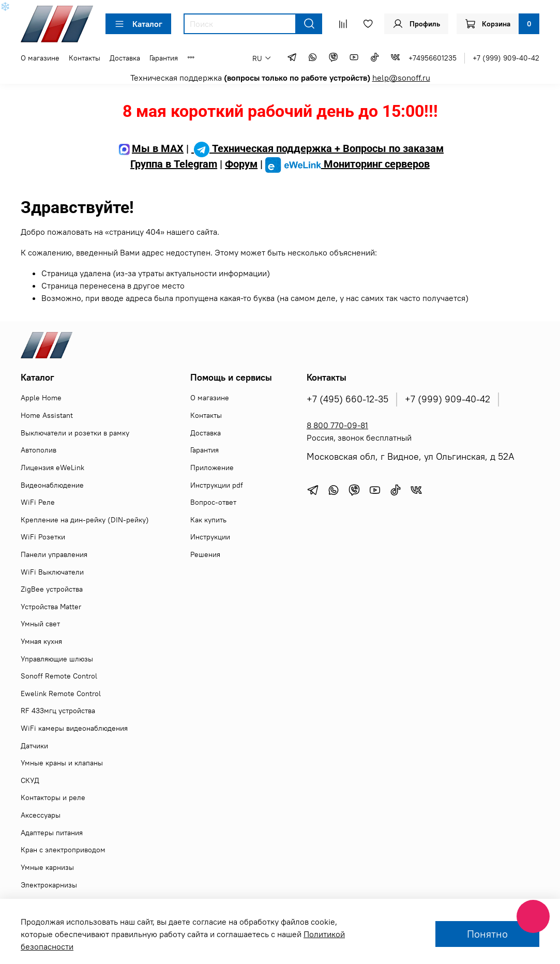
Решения (205, 554)
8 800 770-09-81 (337, 425)
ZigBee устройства (52, 589)
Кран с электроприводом (63, 850)
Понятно (487, 934)
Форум (241, 164)
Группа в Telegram (174, 164)
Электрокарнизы (49, 885)
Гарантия (164, 58)
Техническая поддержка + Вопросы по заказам (317, 148)
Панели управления (54, 554)
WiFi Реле (38, 502)
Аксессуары (41, 815)
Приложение (212, 468)
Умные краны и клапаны (62, 763)
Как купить (208, 520)
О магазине (40, 58)
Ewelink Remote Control (61, 694)
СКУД (30, 780)
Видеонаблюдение (52, 485)
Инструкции (210, 537)
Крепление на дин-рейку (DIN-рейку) (85, 520)
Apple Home (41, 398)
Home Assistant (47, 415)
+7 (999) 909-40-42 (506, 58)
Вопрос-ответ (213, 502)
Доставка (125, 58)
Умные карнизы (47, 867)
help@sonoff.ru (401, 78)
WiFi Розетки (43, 537)
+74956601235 (433, 58)
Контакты (85, 58)
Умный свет (40, 624)
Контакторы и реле (53, 797)
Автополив (39, 450)
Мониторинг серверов (347, 164)
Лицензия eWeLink (52, 468)
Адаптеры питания (52, 833)
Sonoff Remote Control (59, 676)
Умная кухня (41, 641)
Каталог (138, 24)
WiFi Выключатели (52, 572)
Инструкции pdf (217, 485)
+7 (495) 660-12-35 (347, 399)
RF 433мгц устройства (58, 711)
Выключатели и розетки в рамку (75, 433)
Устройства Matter (51, 607)
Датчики (34, 746)
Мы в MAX (150, 148)
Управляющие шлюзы (57, 659)
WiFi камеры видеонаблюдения (74, 728)
